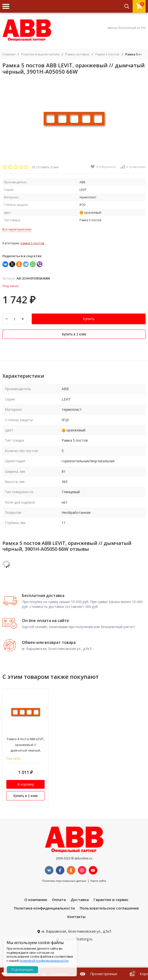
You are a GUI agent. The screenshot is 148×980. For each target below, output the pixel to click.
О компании (36, 900)
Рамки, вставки (77, 54)
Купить (89, 319)
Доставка (80, 900)
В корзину (26, 784)
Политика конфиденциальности (44, 908)
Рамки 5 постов (107, 54)
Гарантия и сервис (111, 900)
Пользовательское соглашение (109, 908)
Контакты (76, 917)
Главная (9, 54)
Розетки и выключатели (40, 54)
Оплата (59, 900)
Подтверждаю (22, 970)
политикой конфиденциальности (44, 961)
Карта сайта (98, 881)
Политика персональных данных (64, 881)
